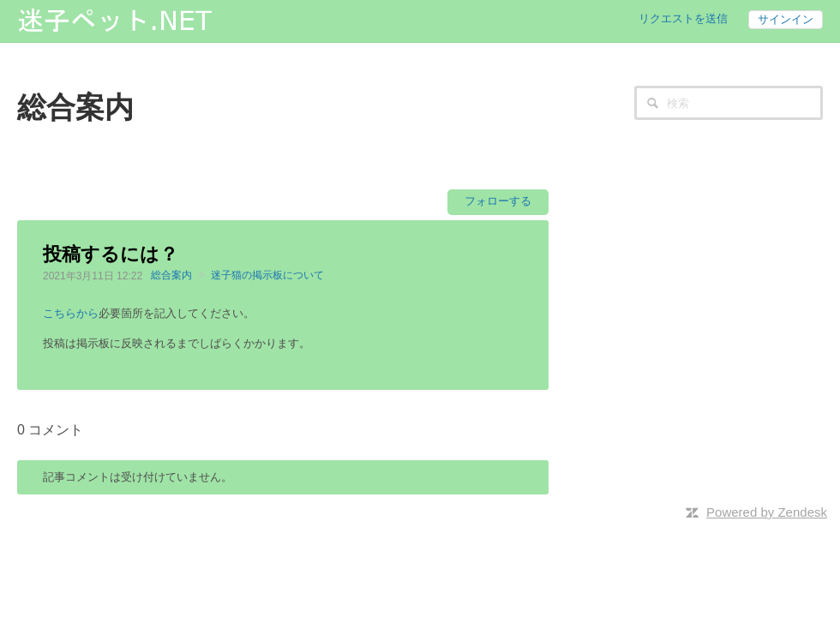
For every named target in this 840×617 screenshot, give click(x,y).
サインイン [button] (786, 19)
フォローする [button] (498, 201)
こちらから (71, 313)
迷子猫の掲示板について (267, 275)
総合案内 (171, 275)
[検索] (729, 103)
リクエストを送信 (683, 18)
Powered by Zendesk (767, 512)
